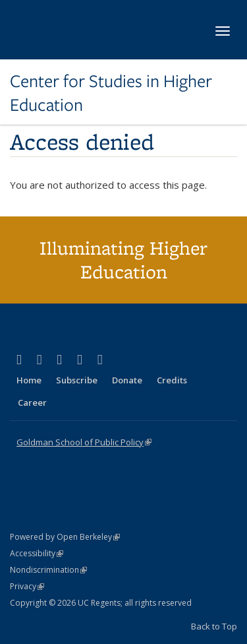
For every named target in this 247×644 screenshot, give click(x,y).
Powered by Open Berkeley (65, 537)
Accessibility (37, 553)
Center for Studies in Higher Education (111, 93)
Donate (127, 380)
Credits (172, 380)
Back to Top (214, 626)
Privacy (27, 586)
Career (32, 402)
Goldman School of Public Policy (84, 442)
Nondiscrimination (48, 570)
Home (29, 380)
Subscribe (77, 380)
